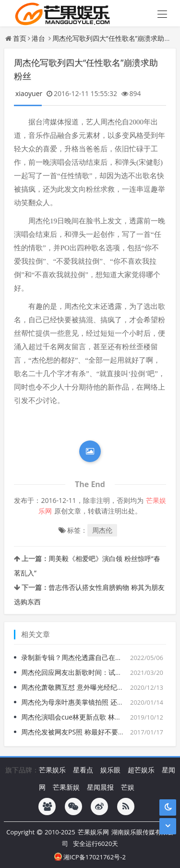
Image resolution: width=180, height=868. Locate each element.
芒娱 (128, 787)
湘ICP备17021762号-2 (90, 857)
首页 (20, 38)
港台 (38, 38)
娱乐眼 (110, 770)
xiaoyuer (29, 93)
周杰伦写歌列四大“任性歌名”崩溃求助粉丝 (115, 38)
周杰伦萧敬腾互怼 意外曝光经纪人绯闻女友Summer (99, 687)
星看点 (83, 770)
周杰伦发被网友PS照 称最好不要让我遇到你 (86, 732)
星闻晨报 (100, 787)
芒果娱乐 (52, 770)
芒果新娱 (66, 787)
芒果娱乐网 (93, 832)
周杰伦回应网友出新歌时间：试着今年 (78, 672)
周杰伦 (102, 530)
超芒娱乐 (141, 770)
